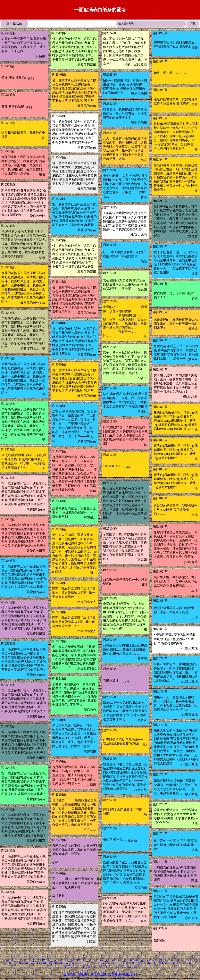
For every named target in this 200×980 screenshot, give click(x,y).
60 (138, 963)
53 (97, 963)
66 (173, 963)
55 (109, 963)
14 (67, 960)
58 (126, 963)
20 (102, 960)
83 (135, 967)
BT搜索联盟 (98, 974)
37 (3, 963)
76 (94, 967)
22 (113, 960)
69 (191, 963)
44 (44, 963)
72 (71, 967)
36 (196, 960)
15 (72, 960)
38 (9, 963)
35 (190, 960)
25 (131, 960)
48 (68, 963)
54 (103, 963)
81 (123, 967)
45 (50, 963)
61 (144, 963)
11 (49, 960)
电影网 (83, 974)
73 (77, 967)
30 (160, 960)
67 (179, 963)
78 (106, 967)
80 (118, 967)
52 (91, 963)
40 (21, 963)
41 (27, 963)
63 (156, 963)
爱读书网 (70, 974)
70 (197, 963)
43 (38, 963)
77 (100, 967)
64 (162, 963)
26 (137, 960)
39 (15, 963)
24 (125, 960)
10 (43, 960)
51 (85, 963)
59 (132, 963)
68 (185, 963)
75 (88, 967)
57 (121, 963)
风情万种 (129, 974)
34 (184, 960)
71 (65, 967)
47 (62, 963)
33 (178, 960)
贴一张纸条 (14, 23)
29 (154, 960)
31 (166, 960)
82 (129, 967)
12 (55, 960)
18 (90, 960)
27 (143, 960)
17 (84, 960)
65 (167, 963)
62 (150, 963)
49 (74, 963)
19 (96, 960)
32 (172, 960)
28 (149, 960)
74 (82, 967)
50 (79, 963)
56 (115, 963)
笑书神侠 (114, 974)
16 (78, 960)
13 (61, 960)
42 (33, 963)
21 (108, 960)
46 (56, 963)
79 (112, 967)
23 (119, 960)
